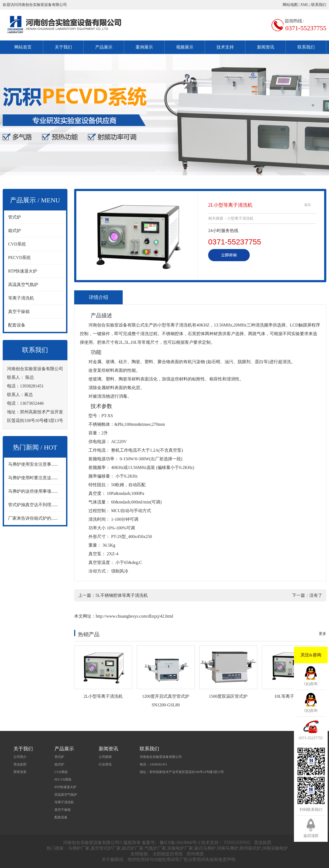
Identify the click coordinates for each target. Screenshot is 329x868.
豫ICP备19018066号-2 (180, 843)
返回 (307, 205)
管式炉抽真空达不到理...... (33, 505)
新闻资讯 (266, 47)
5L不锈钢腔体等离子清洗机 (122, 595)
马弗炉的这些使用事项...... (33, 491)
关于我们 (63, 47)
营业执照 (20, 764)
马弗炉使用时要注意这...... (33, 478)
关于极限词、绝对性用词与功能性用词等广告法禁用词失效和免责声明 (169, 860)
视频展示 (185, 47)
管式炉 (15, 217)
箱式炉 (15, 231)
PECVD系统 (19, 258)
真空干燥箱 (19, 312)
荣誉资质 (20, 772)
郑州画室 (195, 854)
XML (305, 5)
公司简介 (20, 757)
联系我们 (319, 5)
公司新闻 (105, 757)
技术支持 (225, 47)
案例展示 (144, 47)
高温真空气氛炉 (23, 285)
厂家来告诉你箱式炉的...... (33, 518)
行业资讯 (105, 764)
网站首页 (23, 47)
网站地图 (290, 5)
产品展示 (104, 47)
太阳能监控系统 (168, 854)
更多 (323, 634)
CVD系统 (17, 244)
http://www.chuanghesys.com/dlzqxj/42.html (134, 616)
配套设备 (17, 325)
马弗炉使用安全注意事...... (33, 464)
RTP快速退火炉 (23, 271)
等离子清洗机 (21, 298)
